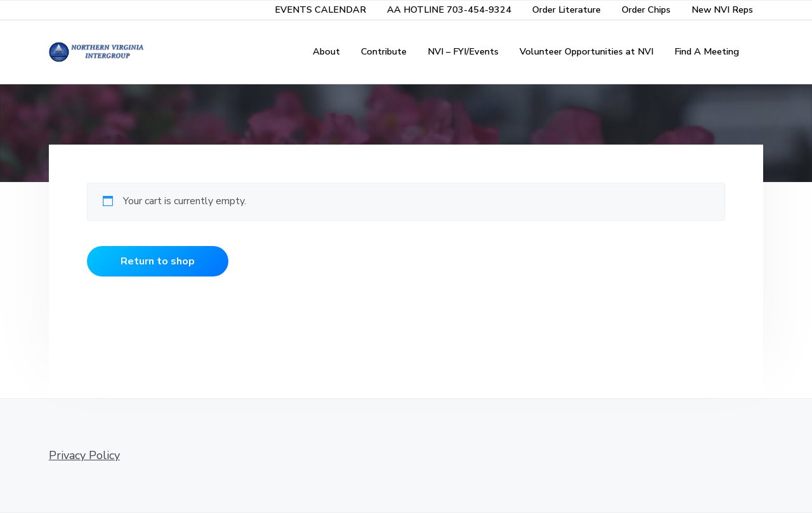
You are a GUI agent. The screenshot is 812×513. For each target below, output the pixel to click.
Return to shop (158, 261)
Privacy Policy (84, 455)
